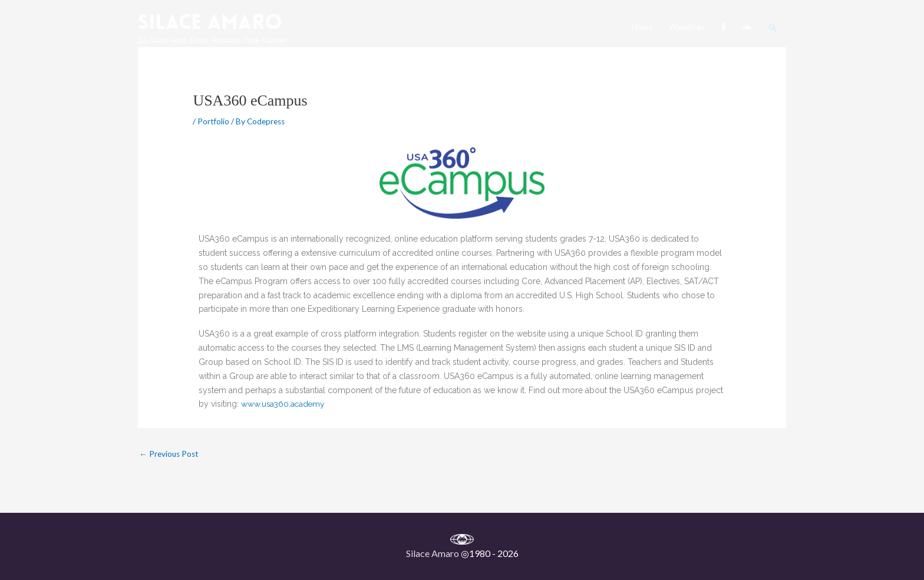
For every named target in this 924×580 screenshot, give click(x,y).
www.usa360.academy (284, 404)
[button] (773, 25)
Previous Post (170, 454)
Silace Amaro (212, 21)
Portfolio (214, 121)
